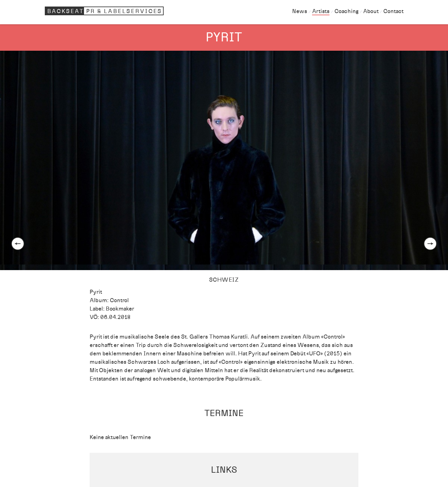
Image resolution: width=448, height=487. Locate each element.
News (300, 11)
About (371, 11)
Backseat (105, 11)
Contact (393, 11)
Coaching (346, 11)
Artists (321, 11)
